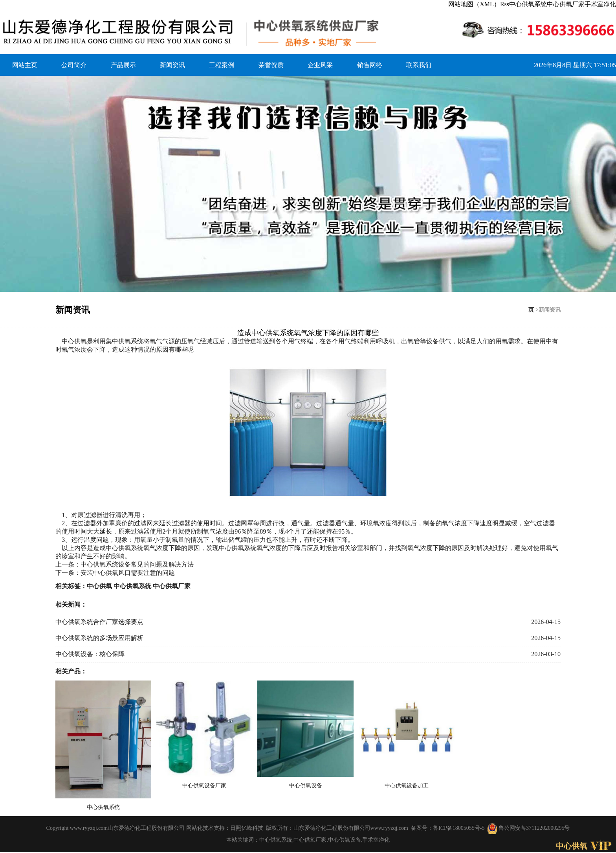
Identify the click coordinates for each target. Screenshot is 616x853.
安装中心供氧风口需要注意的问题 (128, 573)
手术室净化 (600, 4)
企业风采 (320, 65)
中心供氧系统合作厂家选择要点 (99, 622)
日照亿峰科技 (247, 828)
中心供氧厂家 (566, 4)
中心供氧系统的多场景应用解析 (99, 638)
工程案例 (222, 65)
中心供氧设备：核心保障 (90, 654)
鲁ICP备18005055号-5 (459, 828)
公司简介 (74, 65)
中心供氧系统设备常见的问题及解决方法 (137, 564)
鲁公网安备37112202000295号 (528, 828)
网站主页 (25, 65)
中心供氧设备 (345, 840)
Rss (505, 4)
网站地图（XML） (474, 4)
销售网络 (370, 65)
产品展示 (123, 65)
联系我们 (419, 65)
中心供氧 (74, 341)
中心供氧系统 (528, 4)
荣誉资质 (271, 65)
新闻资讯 (172, 65)
